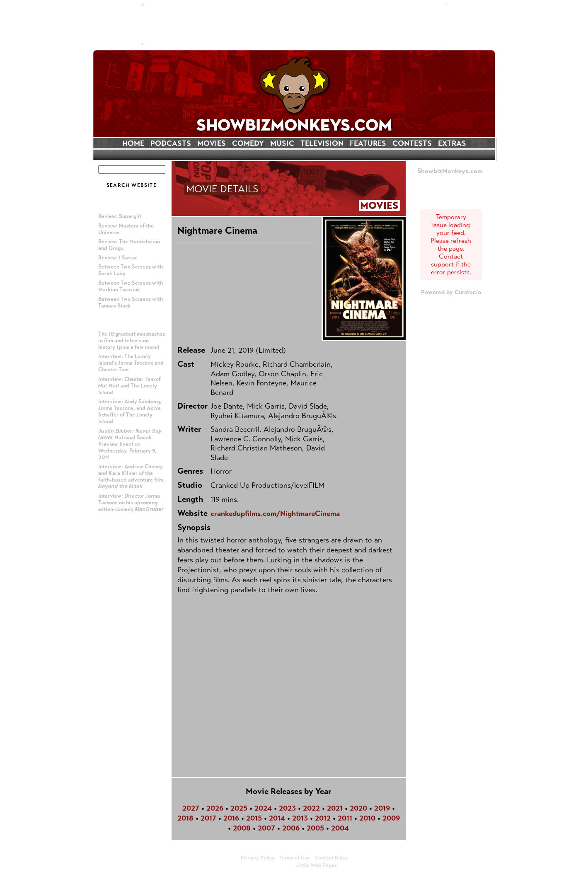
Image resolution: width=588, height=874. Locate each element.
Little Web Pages (317, 865)
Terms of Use (295, 858)
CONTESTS (412, 143)
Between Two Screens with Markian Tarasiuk (131, 286)
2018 (185, 818)
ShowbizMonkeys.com (450, 171)
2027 (191, 808)
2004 (340, 828)
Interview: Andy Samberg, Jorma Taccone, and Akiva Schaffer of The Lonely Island (130, 412)
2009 (391, 818)
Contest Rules (331, 858)
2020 (358, 808)
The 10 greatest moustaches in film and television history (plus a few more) (132, 341)
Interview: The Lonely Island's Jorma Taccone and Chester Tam (131, 363)
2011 (345, 818)
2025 (239, 808)
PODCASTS (171, 143)
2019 (382, 808)
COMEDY (248, 143)
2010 (367, 818)
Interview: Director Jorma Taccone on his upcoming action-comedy (131, 503)
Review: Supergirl (120, 216)
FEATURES (368, 143)
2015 (254, 818)
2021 (335, 808)
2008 (242, 828)
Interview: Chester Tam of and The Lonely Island (129, 386)
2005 (315, 828)
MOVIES (212, 143)
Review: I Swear (118, 258)
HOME (133, 143)
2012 (323, 818)
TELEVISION (322, 143)
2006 (291, 828)
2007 (266, 828)
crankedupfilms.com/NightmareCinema (275, 513)
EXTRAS (452, 143)
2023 (287, 808)
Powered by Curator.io (451, 292)
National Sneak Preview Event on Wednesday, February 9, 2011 (130, 444)
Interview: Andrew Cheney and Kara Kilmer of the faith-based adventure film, (132, 476)
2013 (300, 818)
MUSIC (282, 143)
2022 (311, 808)
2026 (215, 808)
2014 (277, 818)
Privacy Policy (258, 858)
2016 (231, 818)
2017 (208, 818)
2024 (263, 808)
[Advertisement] (294, 24)
